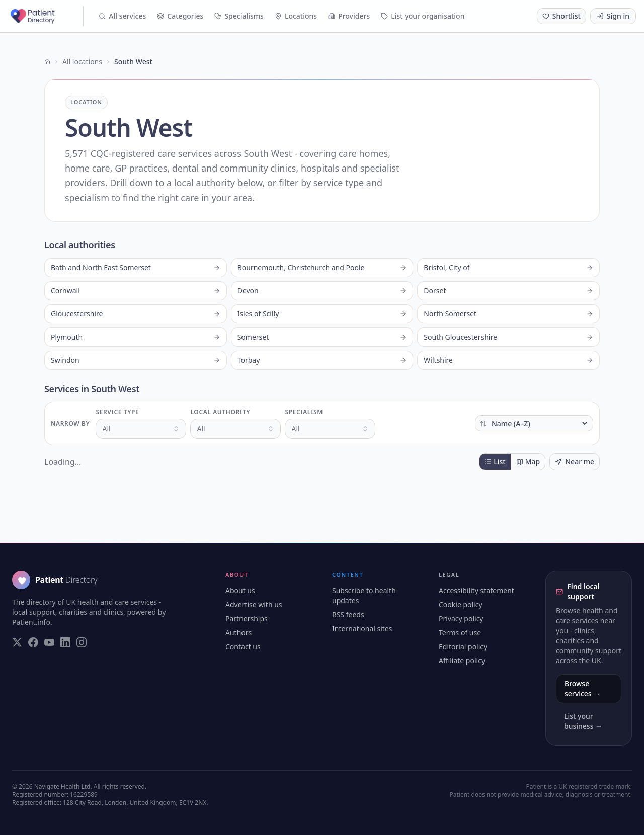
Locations (296, 16)
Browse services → (582, 688)
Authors (238, 633)
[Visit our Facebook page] (33, 642)
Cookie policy (461, 604)
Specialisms (239, 16)
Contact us (243, 647)
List (495, 462)
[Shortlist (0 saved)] (561, 16)
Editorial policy (463, 647)
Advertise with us (254, 604)
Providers (349, 16)
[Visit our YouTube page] (49, 642)
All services (122, 16)
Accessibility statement (476, 590)
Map (528, 462)
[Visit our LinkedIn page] (65, 642)
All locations (82, 62)
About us (240, 590)
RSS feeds (348, 614)
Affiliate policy (462, 661)
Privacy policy (461, 618)
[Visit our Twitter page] (17, 642)
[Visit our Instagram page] (82, 642)
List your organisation (423, 16)
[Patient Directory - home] (46, 16)
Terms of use (460, 633)
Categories (180, 16)
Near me (575, 462)
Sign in (613, 16)
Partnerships (247, 618)
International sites (362, 629)
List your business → (583, 721)
